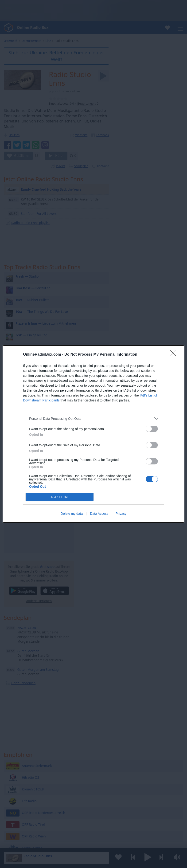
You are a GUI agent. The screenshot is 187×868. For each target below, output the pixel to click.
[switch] (152, 429)
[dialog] (93, 434)
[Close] (175, 355)
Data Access (99, 514)
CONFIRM (60, 497)
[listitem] (93, 418)
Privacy (121, 514)
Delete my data (72, 514)
